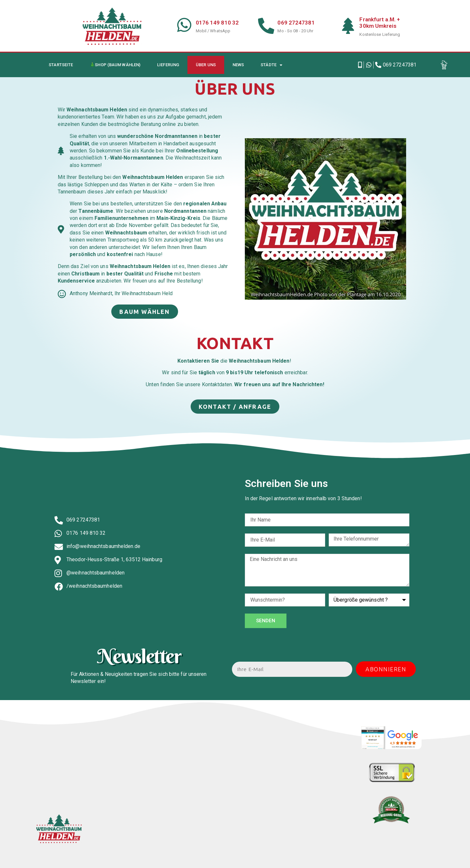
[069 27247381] (266, 26)
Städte (271, 65)
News (238, 65)
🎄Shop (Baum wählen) (115, 65)
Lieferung (168, 65)
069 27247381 (296, 23)
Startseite (61, 65)
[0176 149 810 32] (185, 25)
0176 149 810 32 (217, 23)
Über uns (206, 65)
